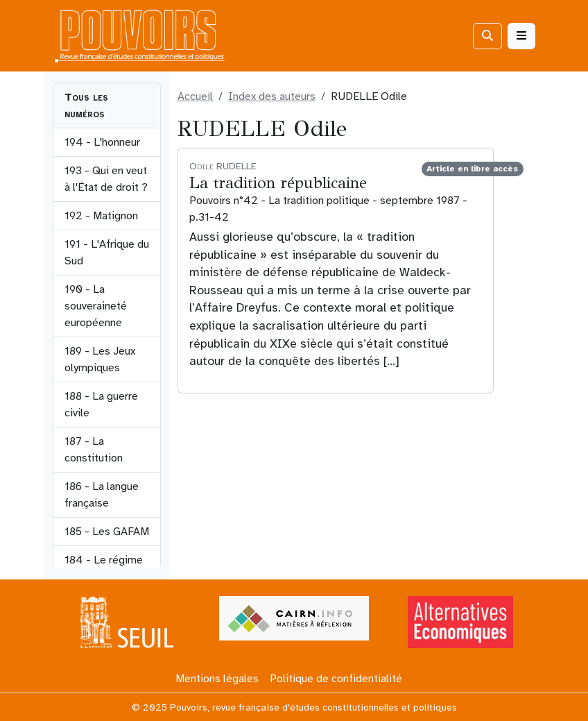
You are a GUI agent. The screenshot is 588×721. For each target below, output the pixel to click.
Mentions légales (217, 679)
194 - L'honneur (102, 142)
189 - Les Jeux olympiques (100, 359)
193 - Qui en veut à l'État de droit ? (106, 179)
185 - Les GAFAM (107, 532)
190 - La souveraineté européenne (96, 306)
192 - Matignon (101, 216)
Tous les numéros (86, 105)
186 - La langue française (102, 495)
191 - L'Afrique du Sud (107, 253)
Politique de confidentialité (336, 679)
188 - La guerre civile (101, 405)
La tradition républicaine (278, 183)
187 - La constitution (94, 450)
